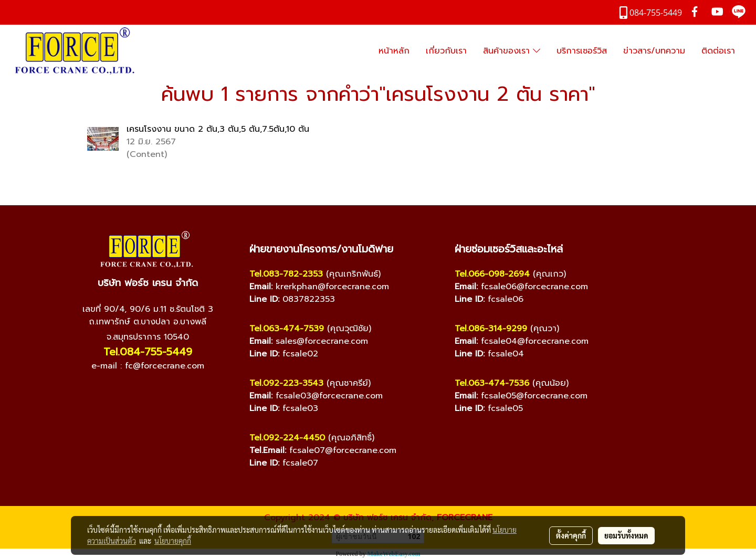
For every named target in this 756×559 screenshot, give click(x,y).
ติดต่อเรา (718, 51)
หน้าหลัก (394, 51)
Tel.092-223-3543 (286, 383)
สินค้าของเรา (512, 51)
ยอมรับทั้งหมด (626, 535)
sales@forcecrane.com (322, 341)
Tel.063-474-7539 (287, 329)
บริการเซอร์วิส (582, 51)
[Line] (158, 393)
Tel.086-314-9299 (491, 329)
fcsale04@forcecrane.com (535, 341)
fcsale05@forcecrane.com (534, 396)
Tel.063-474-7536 (492, 383)
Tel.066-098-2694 (492, 274)
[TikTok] (179, 393)
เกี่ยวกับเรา (446, 51)
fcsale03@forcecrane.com (329, 396)
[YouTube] (137, 393)
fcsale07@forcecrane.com (343, 450)
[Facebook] (116, 393)
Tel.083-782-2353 (286, 274)
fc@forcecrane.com (165, 366)
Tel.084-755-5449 (148, 352)
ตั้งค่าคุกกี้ (571, 535)
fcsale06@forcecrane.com (534, 287)
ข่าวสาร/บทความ (654, 51)
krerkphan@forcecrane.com (332, 287)
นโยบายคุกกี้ (173, 541)
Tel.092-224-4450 (287, 438)
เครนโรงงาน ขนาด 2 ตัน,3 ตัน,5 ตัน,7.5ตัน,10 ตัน (218, 129)
